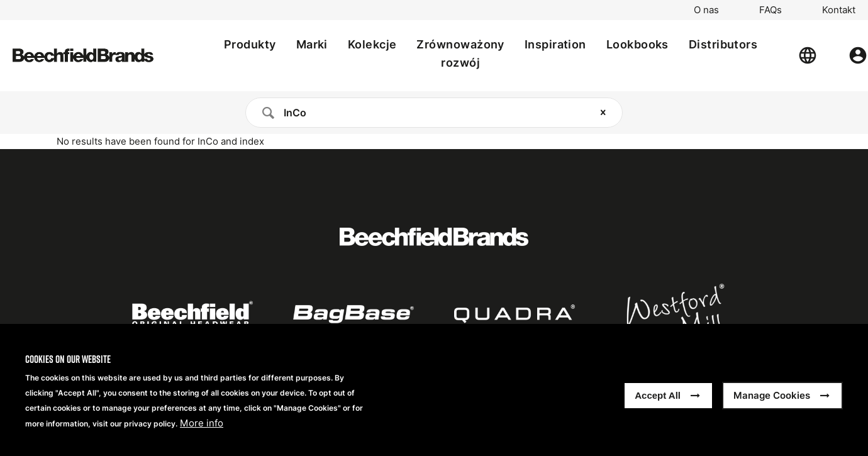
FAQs (771, 10)
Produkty (250, 44)
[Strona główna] (83, 55)
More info (202, 424)
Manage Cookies (772, 396)
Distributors (723, 44)
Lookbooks (637, 44)
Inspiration (555, 44)
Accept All (658, 396)
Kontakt (839, 10)
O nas (706, 10)
